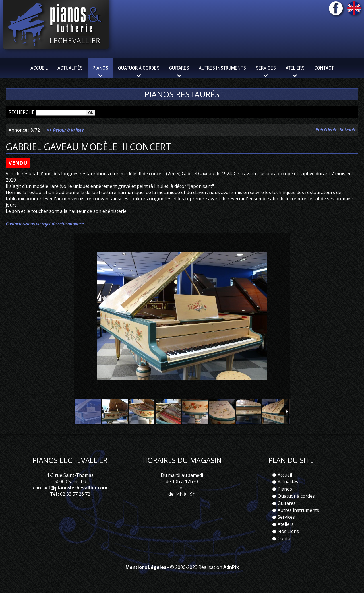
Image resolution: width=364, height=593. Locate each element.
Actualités (70, 68)
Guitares (287, 503)
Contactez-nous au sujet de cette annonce (45, 224)
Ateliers (286, 524)
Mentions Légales (146, 567)
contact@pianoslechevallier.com (70, 488)
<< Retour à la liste (65, 130)
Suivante (348, 130)
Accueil (39, 68)
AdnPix (231, 567)
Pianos (285, 489)
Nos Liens (288, 531)
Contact (324, 68)
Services (286, 517)
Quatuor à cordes (296, 496)
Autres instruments (222, 68)
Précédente (326, 130)
